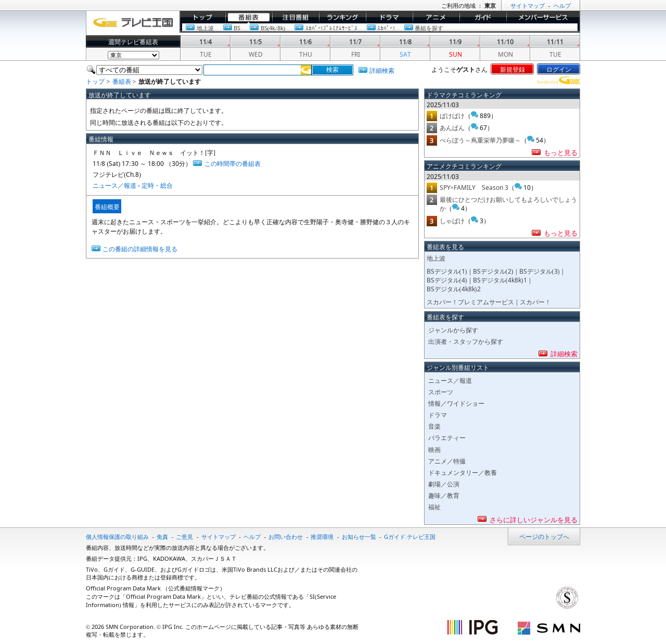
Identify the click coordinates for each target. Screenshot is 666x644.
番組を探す (429, 27)
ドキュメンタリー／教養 (463, 472)
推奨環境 (322, 536)
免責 (162, 536)
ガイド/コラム (479, 22)
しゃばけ (452, 220)
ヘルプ (252, 536)
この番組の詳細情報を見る (140, 248)
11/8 (405, 41)
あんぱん (452, 127)
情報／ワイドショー (456, 403)
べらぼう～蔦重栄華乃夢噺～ (480, 140)
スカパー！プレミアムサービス (470, 301)
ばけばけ (452, 115)
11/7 (355, 41)
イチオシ (285, 22)
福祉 (434, 506)
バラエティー (447, 437)
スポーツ (441, 391)
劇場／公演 (444, 484)
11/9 (455, 41)
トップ (189, 22)
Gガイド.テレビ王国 (410, 536)
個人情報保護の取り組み (117, 536)
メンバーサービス (531, 22)
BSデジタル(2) (493, 271)
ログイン (559, 69)
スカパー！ (535, 301)
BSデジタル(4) (447, 280)
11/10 (505, 41)
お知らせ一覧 (359, 536)
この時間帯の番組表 (233, 163)
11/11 (555, 41)
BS (237, 27)
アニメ (422, 22)
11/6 (305, 41)
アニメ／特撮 (447, 461)
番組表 (235, 22)
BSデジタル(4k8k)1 (500, 280)
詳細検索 (382, 70)
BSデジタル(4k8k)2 (454, 288)
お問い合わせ (286, 536)
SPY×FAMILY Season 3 (474, 187)
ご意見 (184, 536)
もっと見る (561, 152)
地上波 (205, 27)
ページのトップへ (544, 536)
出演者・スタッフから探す (466, 341)
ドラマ (375, 22)
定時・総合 (157, 185)
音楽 (434, 426)
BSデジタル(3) (540, 271)
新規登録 (513, 69)
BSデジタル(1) (447, 271)
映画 (434, 449)
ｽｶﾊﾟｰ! (386, 27)
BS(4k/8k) (273, 27)
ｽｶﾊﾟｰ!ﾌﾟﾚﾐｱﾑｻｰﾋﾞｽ (331, 27)
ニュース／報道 (114, 185)
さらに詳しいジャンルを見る (534, 519)
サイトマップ (219, 536)
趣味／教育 (444, 495)
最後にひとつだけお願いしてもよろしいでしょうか (508, 203)
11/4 (206, 41)
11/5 (255, 41)
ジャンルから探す (453, 330)
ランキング (335, 22)
